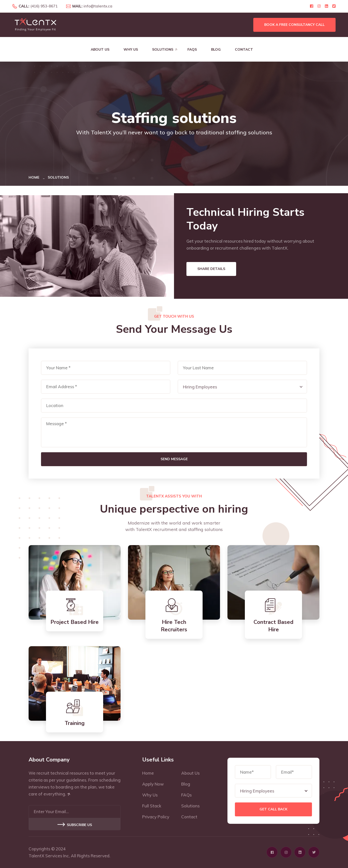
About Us (100, 50)
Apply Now (153, 784)
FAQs (192, 50)
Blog (216, 50)
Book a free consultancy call (294, 25)
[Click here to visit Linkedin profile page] (326, 6)
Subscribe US (75, 825)
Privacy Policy (156, 817)
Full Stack (152, 806)
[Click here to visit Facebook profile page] (312, 6)
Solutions (163, 50)
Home (35, 177)
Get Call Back (273, 809)
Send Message (174, 459)
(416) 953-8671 (44, 6)
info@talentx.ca (98, 6)
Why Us (131, 50)
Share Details (211, 269)
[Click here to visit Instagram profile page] (319, 6)
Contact (244, 50)
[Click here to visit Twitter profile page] (334, 6)
